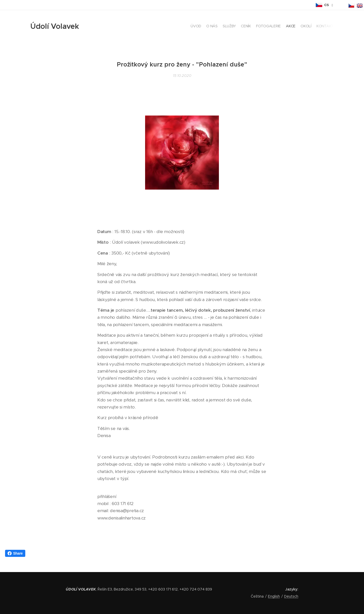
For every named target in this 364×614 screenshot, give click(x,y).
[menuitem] (299, 27)
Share (15, 553)
